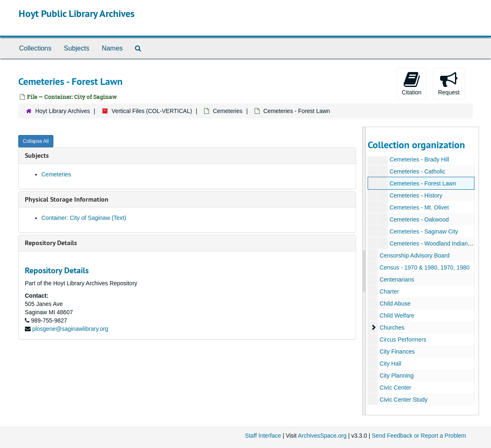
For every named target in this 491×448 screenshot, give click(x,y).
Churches (392, 328)
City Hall (390, 364)
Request (449, 83)
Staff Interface (263, 436)
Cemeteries (228, 111)
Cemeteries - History (416, 195)
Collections (35, 48)
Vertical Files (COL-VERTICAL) (152, 111)
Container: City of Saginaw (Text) (84, 218)
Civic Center (395, 388)
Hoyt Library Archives (63, 111)
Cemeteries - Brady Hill (419, 159)
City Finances (397, 352)
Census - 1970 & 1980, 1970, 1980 (425, 267)
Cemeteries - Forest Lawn (423, 183)
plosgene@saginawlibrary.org (70, 329)
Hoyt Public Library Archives (77, 13)
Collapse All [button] (36, 141)
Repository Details (51, 243)
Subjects (76, 48)
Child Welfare (397, 316)
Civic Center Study (404, 400)
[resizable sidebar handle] (364, 271)
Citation (412, 83)
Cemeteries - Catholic (418, 171)
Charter (389, 291)
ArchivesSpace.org (322, 436)
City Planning (397, 376)
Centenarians (397, 279)
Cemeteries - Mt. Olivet (419, 207)
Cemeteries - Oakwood (419, 219)
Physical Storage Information (67, 199)
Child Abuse (395, 303)
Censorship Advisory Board (415, 255)
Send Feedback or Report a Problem (419, 436)
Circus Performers (403, 340)
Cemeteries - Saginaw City (424, 231)
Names (112, 48)
